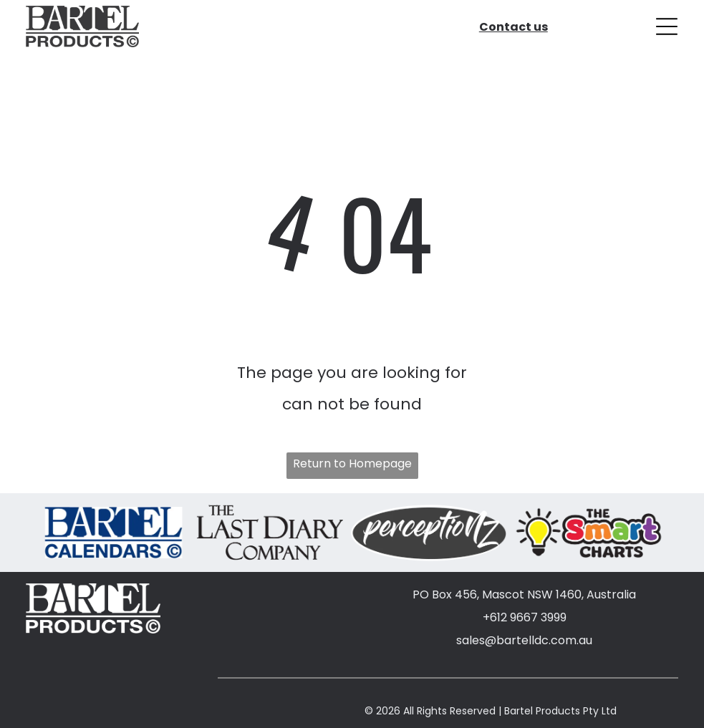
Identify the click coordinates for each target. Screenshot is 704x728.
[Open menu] (667, 25)
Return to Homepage (352, 461)
